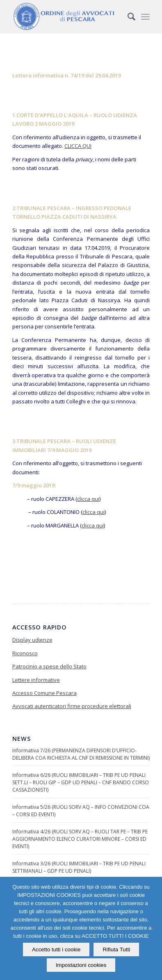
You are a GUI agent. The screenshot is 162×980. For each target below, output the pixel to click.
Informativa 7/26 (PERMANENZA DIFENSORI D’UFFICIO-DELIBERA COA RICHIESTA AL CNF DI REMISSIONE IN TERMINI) (81, 754)
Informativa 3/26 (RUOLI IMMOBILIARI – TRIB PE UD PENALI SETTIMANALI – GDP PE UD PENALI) (79, 867)
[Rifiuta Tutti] (152, 928)
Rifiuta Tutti (116, 949)
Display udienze (32, 640)
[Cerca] (127, 16)
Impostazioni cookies (81, 965)
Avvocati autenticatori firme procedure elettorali (72, 706)
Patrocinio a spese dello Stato (49, 666)
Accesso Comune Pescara (44, 693)
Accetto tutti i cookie (56, 949)
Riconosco (25, 653)
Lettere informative (36, 680)
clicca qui (88, 499)
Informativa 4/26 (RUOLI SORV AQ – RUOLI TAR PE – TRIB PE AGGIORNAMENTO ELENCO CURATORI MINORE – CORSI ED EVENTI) (80, 839)
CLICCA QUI (78, 146)
